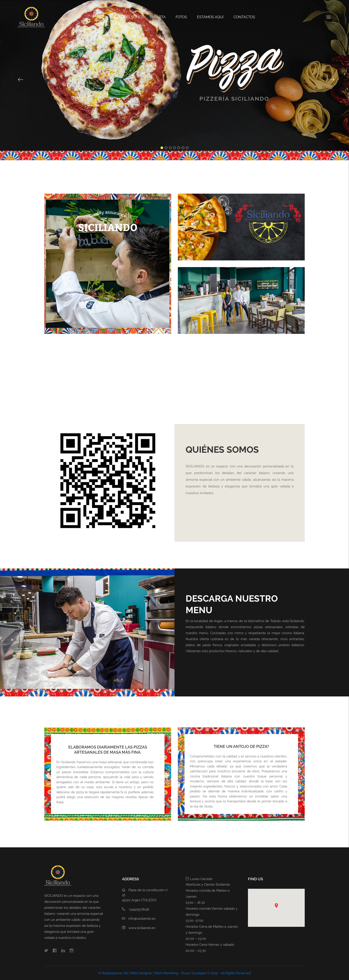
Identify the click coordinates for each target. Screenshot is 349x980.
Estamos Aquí (210, 17)
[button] (276, 906)
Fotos (181, 17)
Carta (160, 17)
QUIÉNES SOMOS (129, 17)
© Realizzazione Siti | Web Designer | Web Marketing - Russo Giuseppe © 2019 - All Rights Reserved (175, 973)
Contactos (244, 17)
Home (99, 17)
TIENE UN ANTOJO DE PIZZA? (241, 746)
